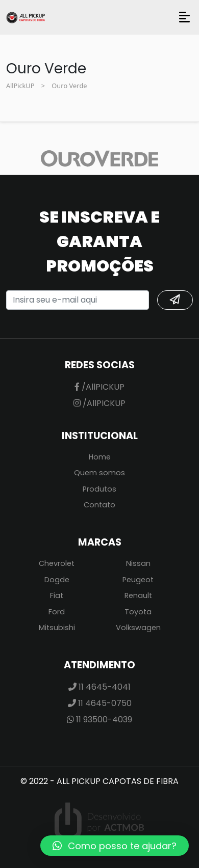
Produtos (99, 489)
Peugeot (138, 580)
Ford (57, 612)
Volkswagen (138, 628)
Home (100, 457)
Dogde (57, 580)
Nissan (138, 563)
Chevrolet (57, 563)
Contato (99, 505)
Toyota (138, 612)
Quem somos (99, 473)
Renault (138, 595)
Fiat (57, 595)
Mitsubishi (57, 628)
